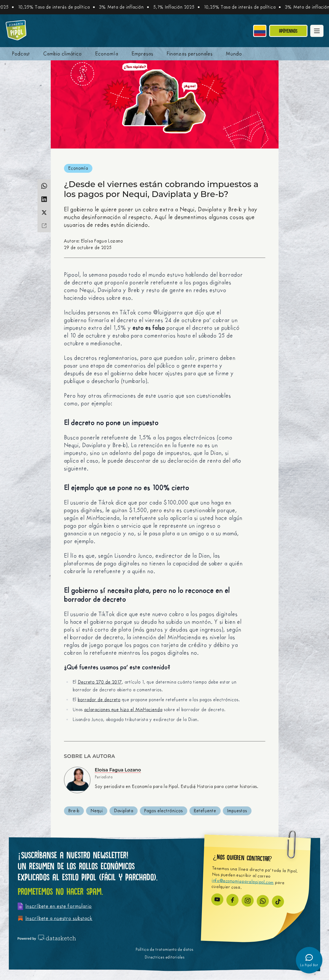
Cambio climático (63, 54)
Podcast (21, 54)
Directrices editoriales (165, 957)
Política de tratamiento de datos (164, 950)
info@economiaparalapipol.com (243, 882)
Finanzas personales (190, 54)
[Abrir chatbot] (309, 960)
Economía (107, 54)
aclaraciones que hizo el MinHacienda (123, 710)
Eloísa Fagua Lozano (118, 770)
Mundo (234, 54)
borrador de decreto (99, 700)
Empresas (142, 54)
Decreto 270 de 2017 (100, 682)
